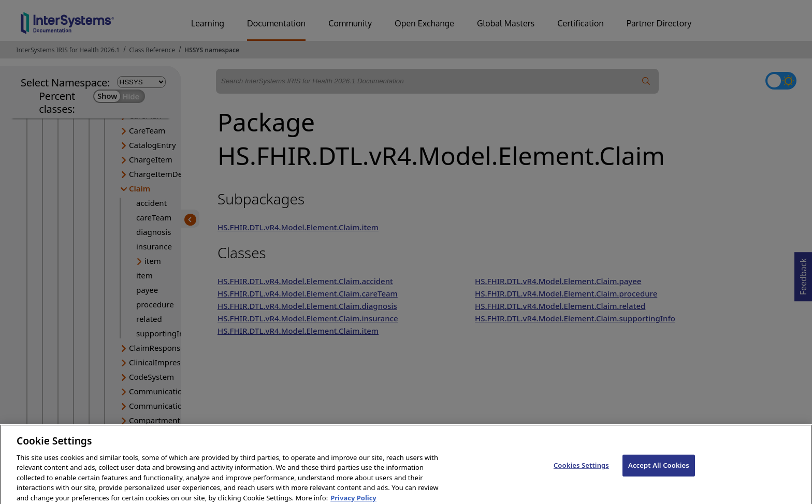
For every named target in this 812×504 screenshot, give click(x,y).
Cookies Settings (581, 471)
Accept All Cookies (659, 471)
